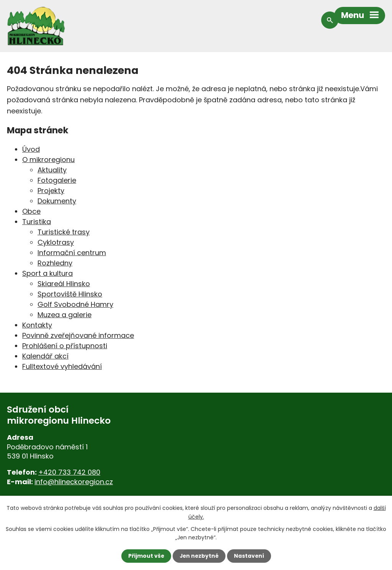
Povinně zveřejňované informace (78, 335)
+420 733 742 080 (69, 472)
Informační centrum (72, 253)
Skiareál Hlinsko (64, 284)
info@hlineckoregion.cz (74, 482)
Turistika (37, 222)
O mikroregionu (48, 160)
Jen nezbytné (199, 556)
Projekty (51, 191)
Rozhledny (55, 263)
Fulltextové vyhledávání (62, 366)
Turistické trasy (64, 232)
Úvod (31, 149)
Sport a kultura (47, 273)
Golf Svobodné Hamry (75, 304)
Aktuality (52, 170)
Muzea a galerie (65, 315)
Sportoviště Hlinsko (70, 294)
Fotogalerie (57, 180)
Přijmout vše (145, 556)
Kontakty (37, 325)
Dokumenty (57, 201)
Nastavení (250, 556)
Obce (31, 211)
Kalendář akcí (45, 356)
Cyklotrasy (56, 242)
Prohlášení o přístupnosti (65, 346)
